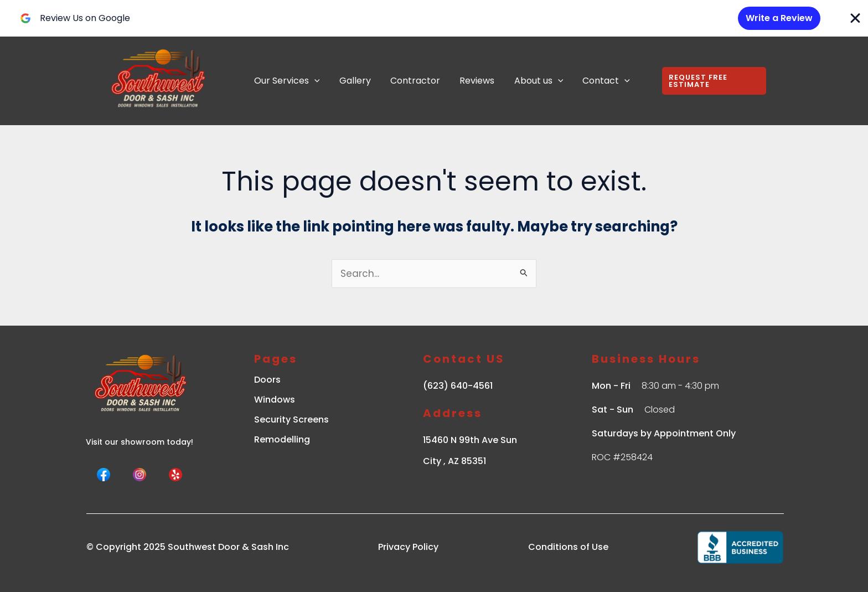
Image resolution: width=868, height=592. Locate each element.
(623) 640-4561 (458, 386)
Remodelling (282, 439)
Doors (267, 380)
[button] (709, 81)
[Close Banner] (856, 18)
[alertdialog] (434, 18)
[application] (313, 81)
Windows (275, 400)
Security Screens (291, 419)
